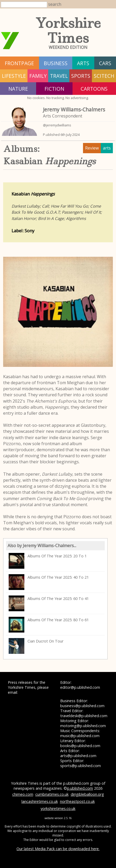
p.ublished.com (80, 788)
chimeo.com (23, 794)
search (55, 4)
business (56, 63)
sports (81, 76)
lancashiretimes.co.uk (40, 801)
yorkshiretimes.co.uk (58, 808)
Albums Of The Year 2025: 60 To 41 (49, 603)
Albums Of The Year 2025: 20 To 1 (48, 561)
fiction (54, 89)
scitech (104, 76)
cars (105, 63)
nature (18, 89)
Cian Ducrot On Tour (36, 646)
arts (83, 63)
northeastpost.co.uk (77, 801)
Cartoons (94, 89)
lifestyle (14, 76)
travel (59, 76)
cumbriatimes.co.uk (52, 794)
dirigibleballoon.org (87, 794)
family (38, 76)
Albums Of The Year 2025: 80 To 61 (49, 625)
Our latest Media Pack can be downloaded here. (58, 849)
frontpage (19, 63)
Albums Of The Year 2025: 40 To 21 (49, 582)
